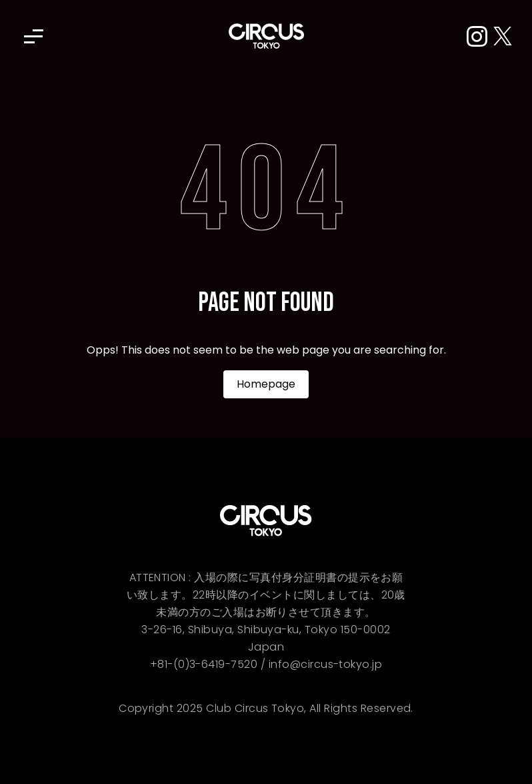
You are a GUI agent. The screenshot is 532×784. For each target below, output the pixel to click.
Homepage (266, 384)
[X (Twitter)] (503, 37)
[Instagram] (480, 37)
